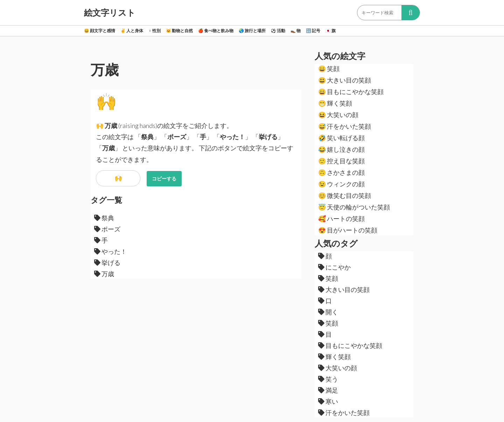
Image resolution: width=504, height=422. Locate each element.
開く (328, 312)
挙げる (107, 263)
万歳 (104, 274)
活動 (278, 31)
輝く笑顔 (335, 103)
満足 (328, 390)
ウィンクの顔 (341, 184)
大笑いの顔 (338, 115)
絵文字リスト (110, 13)
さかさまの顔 (341, 172)
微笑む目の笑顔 (345, 195)
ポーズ (107, 229)
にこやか (334, 267)
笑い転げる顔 (341, 138)
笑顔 (329, 69)
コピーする (164, 178)
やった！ (110, 251)
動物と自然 (179, 31)
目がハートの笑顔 (348, 230)
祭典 (104, 218)
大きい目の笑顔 (345, 80)
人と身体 (132, 31)
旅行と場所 (252, 31)
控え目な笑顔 (341, 161)
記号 (313, 31)
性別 (155, 31)
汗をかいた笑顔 (345, 126)
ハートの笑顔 (341, 219)
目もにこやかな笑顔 (351, 92)
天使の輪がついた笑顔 (354, 207)
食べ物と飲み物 (216, 31)
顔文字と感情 (100, 31)
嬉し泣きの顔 (341, 149)
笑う (328, 379)
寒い (328, 401)
